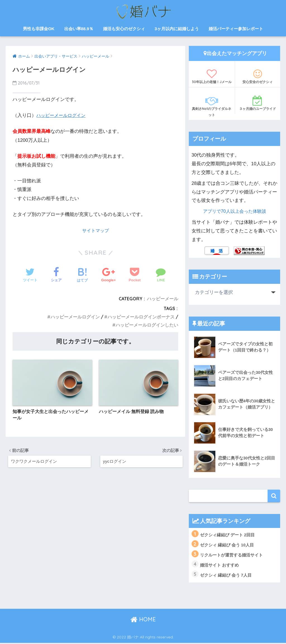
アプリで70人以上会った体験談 (235, 211)
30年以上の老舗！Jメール (212, 76)
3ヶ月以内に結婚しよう (177, 29)
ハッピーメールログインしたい (147, 325)
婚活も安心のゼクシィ (124, 29)
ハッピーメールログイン (62, 115)
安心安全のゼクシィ (258, 76)
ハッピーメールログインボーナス (141, 317)
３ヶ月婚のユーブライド (258, 103)
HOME (143, 620)
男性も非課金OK (39, 29)
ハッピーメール (163, 299)
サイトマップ (96, 230)
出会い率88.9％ (79, 29)
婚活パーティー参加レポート (236, 29)
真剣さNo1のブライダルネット (212, 106)
